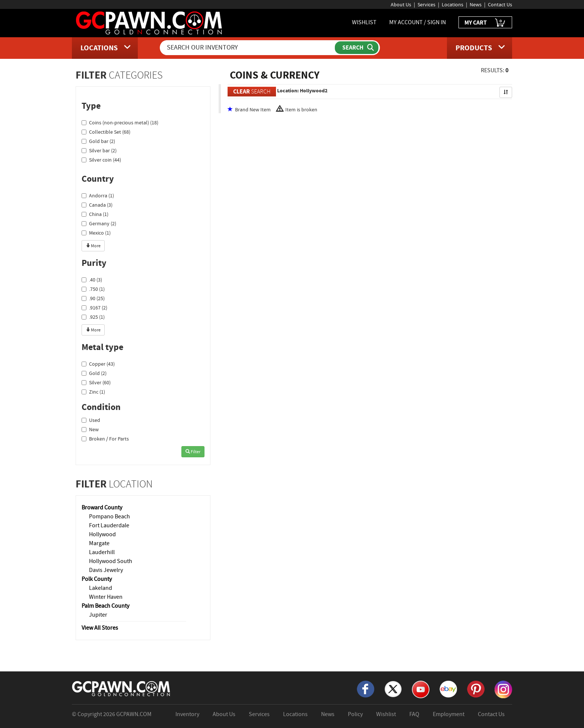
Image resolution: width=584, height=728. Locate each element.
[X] (393, 689)
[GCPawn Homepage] (150, 22)
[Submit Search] (357, 48)
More (93, 246)
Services (426, 4)
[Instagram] (503, 689)
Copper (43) (98, 364)
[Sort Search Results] (506, 92)
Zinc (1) (93, 392)
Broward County (102, 508)
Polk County (97, 579)
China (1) (95, 214)
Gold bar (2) (98, 141)
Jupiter (98, 615)
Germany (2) (99, 223)
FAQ (414, 714)
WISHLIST (364, 22)
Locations (453, 4)
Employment (449, 714)
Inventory (187, 714)
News (476, 4)
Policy (355, 714)
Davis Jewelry (106, 570)
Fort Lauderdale (109, 525)
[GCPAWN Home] (121, 688)
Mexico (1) (96, 233)
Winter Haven (106, 597)
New (90, 429)
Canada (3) (97, 205)
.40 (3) (92, 280)
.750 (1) (93, 289)
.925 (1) (93, 317)
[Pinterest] (476, 689)
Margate (99, 543)
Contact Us (500, 4)
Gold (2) (94, 373)
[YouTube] (421, 689)
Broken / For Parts (105, 439)
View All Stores (100, 628)
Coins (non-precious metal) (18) (120, 123)
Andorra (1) (98, 195)
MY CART (485, 23)
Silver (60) (96, 382)
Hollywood (102, 534)
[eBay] (448, 689)
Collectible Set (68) (106, 132)
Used (91, 420)
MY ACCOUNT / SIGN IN (418, 22)
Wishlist (386, 714)
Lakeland (101, 588)
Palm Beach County (105, 606)
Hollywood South (111, 561)
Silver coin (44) (101, 160)
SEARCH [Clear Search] (252, 91)
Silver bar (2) (99, 150)
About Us (401, 4)
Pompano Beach (110, 516)
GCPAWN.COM (134, 714)
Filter (193, 452)
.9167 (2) (94, 308)
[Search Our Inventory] (248, 48)
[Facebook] (366, 689)
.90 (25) (93, 298)
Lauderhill (102, 552)
